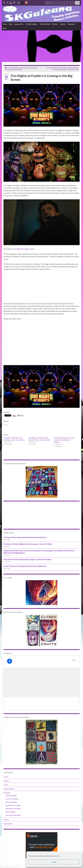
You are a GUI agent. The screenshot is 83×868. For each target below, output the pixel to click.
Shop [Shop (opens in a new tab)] (5, 28)
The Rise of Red (45, 24)
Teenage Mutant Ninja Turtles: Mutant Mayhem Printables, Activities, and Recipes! (62, 69)
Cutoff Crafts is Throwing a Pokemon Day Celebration (25, 566)
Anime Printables (11, 796)
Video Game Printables (13, 815)
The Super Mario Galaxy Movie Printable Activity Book (25, 537)
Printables (7, 793)
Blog (11, 24)
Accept (54, 862)
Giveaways (71, 24)
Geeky (6, 785)
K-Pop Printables (32, 24)
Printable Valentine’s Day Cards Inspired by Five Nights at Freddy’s (64, 440)
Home (5, 24)
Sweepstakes (8, 824)
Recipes (55, 24)
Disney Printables (11, 802)
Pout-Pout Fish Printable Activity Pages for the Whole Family (27, 559)
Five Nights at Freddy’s (21, 249)
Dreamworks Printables (13, 805)
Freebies (6, 781)
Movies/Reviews (9, 789)
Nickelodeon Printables (13, 809)
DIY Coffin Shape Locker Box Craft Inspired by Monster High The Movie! (21, 69)
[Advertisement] (42, 46)
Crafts (6, 777)
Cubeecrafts (19, 24)
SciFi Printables (11, 812)
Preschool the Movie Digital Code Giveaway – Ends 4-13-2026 (27, 544)
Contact (63, 24)
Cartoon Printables (12, 799)
